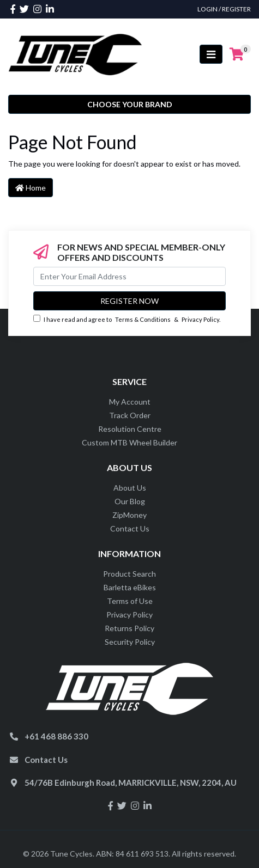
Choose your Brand (130, 104)
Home (31, 188)
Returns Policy (129, 628)
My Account (130, 402)
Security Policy (130, 642)
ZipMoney (129, 515)
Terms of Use (130, 601)
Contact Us (130, 528)
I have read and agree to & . (127, 319)
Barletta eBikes (130, 587)
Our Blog (130, 501)
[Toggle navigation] (211, 54)
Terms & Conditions (143, 319)
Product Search (129, 574)
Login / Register (224, 9)
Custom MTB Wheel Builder (129, 442)
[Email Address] (129, 276)
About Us (130, 488)
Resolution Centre (130, 429)
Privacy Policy (200, 319)
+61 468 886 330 (56, 736)
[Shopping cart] (237, 54)
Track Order (130, 415)
